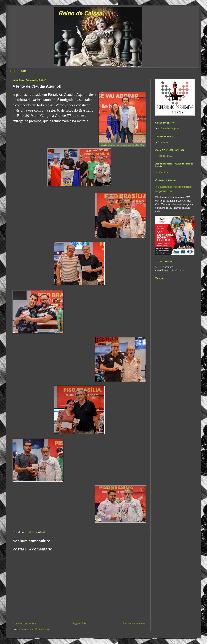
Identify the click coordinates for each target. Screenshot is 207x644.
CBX (24, 71)
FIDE (13, 71)
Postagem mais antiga (134, 623)
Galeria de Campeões (169, 128)
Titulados (163, 142)
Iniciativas (164, 172)
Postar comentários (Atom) (35, 629)
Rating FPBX (165, 156)
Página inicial (80, 623)
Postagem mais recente (25, 623)
